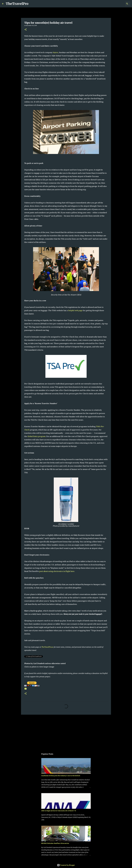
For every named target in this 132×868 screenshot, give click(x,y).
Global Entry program (36, 436)
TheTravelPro (17, 4)
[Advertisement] (66, 732)
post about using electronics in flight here (57, 571)
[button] (26, 30)
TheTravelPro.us (47, 647)
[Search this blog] (120, 4)
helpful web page (75, 310)
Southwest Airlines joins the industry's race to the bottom (61, 776)
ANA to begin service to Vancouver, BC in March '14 (59, 811)
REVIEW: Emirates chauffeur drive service (55, 843)
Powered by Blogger (66, 865)
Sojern (55, 52)
